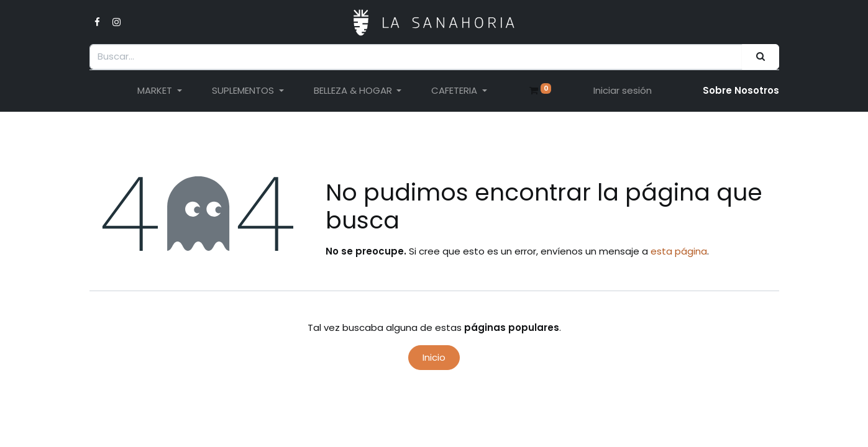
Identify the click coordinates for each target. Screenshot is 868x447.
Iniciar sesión (623, 90)
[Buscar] (760, 57)
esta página (679, 251)
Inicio (434, 357)
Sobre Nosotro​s (741, 90)
